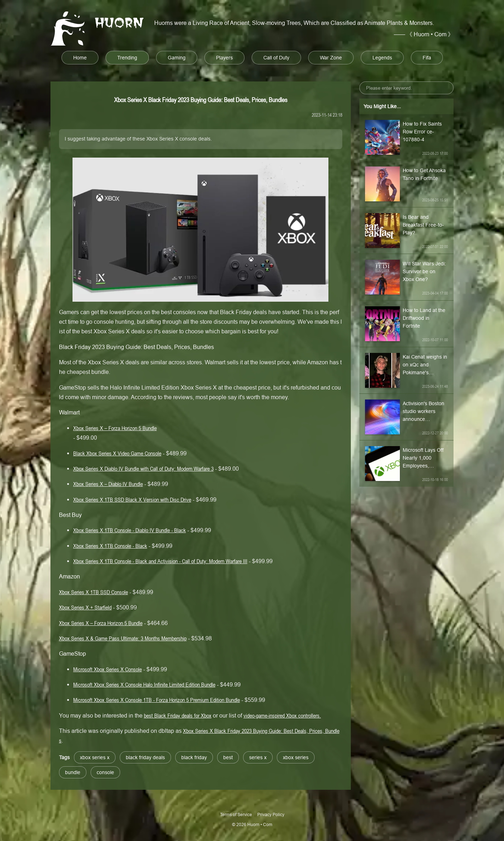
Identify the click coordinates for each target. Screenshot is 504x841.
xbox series (296, 757)
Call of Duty (276, 58)
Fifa (427, 58)
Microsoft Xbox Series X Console (108, 669)
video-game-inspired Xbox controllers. (282, 715)
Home (80, 58)
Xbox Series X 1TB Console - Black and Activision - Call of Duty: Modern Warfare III (160, 561)
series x (258, 757)
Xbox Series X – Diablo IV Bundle (108, 484)
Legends (382, 58)
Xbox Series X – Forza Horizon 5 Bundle (115, 428)
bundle (73, 772)
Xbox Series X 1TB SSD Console (93, 592)
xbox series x (95, 757)
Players (224, 58)
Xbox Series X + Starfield (85, 607)
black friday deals (145, 757)
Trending (127, 58)
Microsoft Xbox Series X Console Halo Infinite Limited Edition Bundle (144, 684)
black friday (194, 757)
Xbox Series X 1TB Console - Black (110, 546)
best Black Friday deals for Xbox (178, 715)
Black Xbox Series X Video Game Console (117, 453)
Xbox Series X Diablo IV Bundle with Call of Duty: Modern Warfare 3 (143, 469)
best (228, 757)
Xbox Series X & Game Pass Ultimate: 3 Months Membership (123, 638)
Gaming (177, 58)
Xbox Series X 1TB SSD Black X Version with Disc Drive (132, 499)
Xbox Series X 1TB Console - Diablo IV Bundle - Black (130, 530)
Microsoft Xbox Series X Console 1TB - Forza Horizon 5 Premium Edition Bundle (157, 700)
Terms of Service (236, 814)
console (105, 772)
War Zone (331, 58)
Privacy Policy (271, 814)
